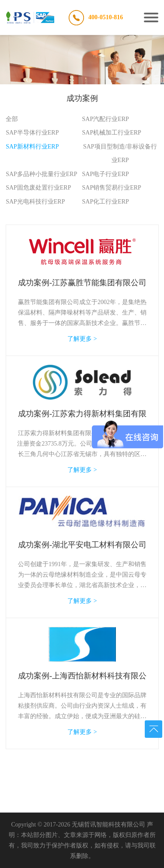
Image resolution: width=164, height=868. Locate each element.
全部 (12, 119)
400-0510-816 (106, 17)
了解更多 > (82, 339)
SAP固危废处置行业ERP (38, 188)
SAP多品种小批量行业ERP (41, 174)
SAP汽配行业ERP (106, 119)
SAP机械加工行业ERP (112, 133)
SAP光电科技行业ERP (35, 202)
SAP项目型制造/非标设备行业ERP (120, 154)
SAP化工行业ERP (106, 202)
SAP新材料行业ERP (32, 147)
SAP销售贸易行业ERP (112, 188)
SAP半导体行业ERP (32, 133)
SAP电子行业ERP (106, 174)
